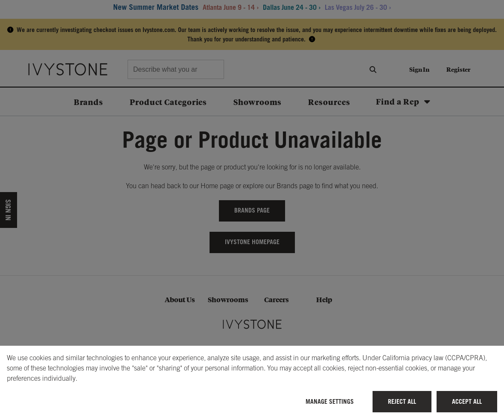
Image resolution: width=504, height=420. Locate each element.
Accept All (467, 401)
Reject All (402, 401)
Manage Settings (330, 401)
